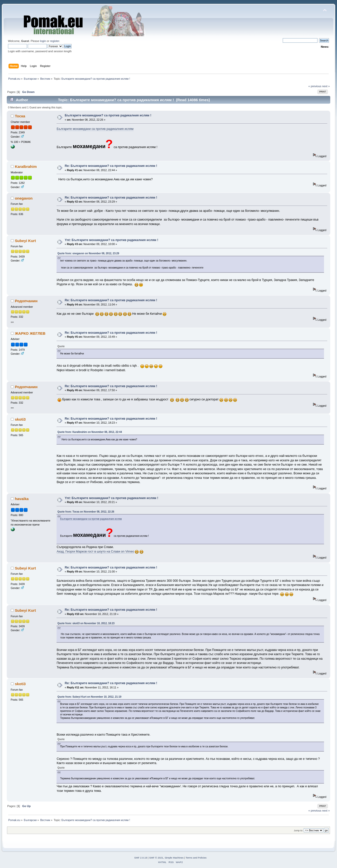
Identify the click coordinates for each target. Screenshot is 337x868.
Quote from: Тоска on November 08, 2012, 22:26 (86, 512)
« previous (315, 86)
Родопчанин (26, 301)
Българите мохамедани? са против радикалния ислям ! (108, 115)
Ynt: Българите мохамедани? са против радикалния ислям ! (112, 240)
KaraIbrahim (26, 166)
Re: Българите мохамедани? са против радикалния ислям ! (111, 166)
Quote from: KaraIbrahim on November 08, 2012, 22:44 (90, 432)
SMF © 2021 (156, 858)
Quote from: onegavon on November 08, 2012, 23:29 (88, 253)
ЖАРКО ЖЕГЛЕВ (30, 333)
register (55, 41)
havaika (22, 499)
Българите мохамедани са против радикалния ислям (95, 129)
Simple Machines (174, 858)
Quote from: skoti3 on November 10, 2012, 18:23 (86, 623)
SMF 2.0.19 (141, 858)
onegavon (24, 198)
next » (326, 86)
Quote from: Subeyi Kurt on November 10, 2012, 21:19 (89, 697)
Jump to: (299, 830)
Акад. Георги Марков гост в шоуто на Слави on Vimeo (95, 552)
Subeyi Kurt (25, 241)
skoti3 (20, 419)
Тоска (20, 116)
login (43, 41)
